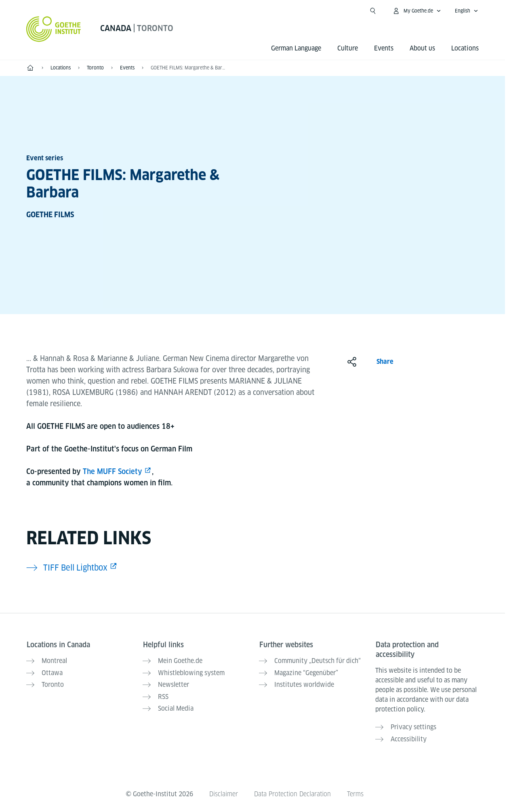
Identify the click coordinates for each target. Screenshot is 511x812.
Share (385, 362)
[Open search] (373, 11)
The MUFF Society (113, 471)
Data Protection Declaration (292, 792)
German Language (296, 48)
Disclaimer (222, 792)
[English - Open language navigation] (467, 11)
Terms (356, 792)
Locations (465, 48)
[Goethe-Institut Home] (54, 29)
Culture (348, 48)
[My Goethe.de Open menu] (417, 11)
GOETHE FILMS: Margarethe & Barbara (189, 68)
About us (422, 48)
